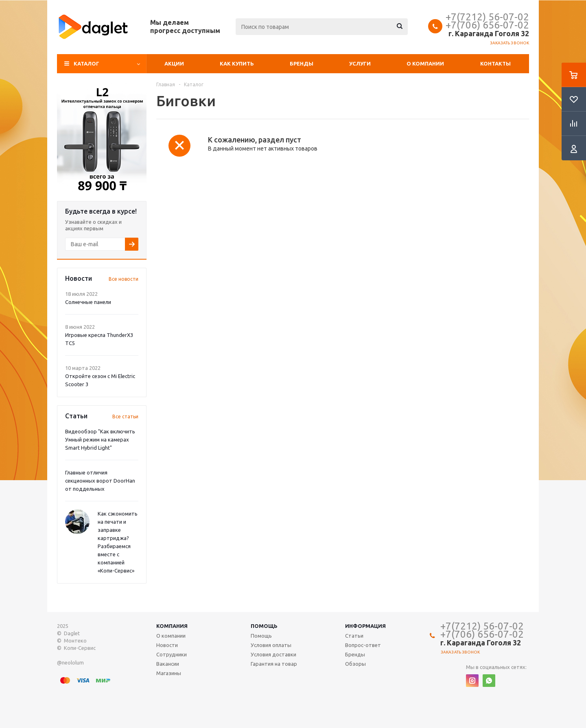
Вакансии (168, 664)
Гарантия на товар (274, 664)
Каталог (86, 63)
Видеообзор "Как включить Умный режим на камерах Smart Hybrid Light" (100, 439)
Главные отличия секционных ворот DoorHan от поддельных (100, 481)
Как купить (237, 63)
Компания (172, 626)
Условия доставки (273, 654)
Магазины (169, 673)
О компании (425, 63)
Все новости (124, 279)
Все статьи (125, 416)
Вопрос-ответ (363, 645)
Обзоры (355, 664)
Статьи (354, 636)
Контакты (495, 63)
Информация (365, 626)
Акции (174, 63)
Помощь (264, 626)
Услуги (360, 63)
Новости (167, 645)
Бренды (302, 63)
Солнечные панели (88, 302)
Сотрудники (172, 654)
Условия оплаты (271, 645)
